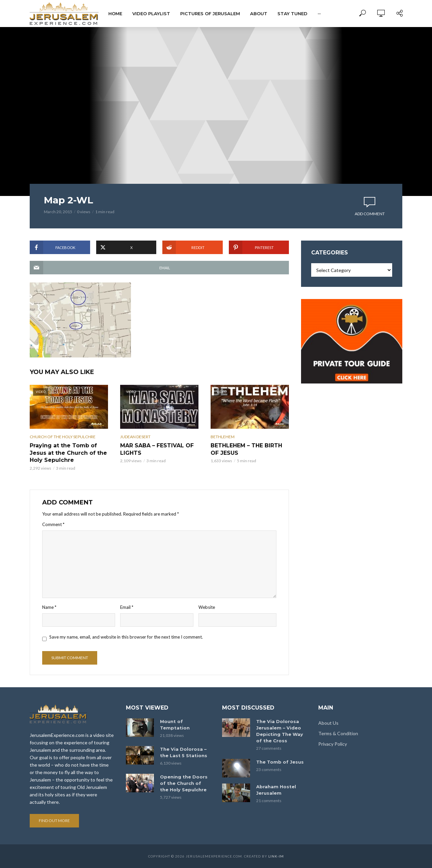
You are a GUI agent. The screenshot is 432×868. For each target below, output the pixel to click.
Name (49, 607)
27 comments (269, 748)
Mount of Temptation (175, 725)
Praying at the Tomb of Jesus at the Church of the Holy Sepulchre (68, 453)
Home (115, 14)
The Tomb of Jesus (280, 762)
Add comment (370, 214)
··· (319, 14)
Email (127, 607)
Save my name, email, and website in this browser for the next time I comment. (126, 637)
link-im (276, 856)
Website (207, 607)
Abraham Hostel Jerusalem (276, 790)
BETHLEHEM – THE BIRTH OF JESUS (246, 449)
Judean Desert (135, 437)
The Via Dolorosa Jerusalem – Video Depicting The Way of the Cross (280, 731)
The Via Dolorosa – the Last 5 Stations (184, 752)
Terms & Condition (338, 733)
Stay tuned (292, 14)
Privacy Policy (333, 744)
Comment (53, 524)
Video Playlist (151, 14)
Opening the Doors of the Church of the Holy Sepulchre (184, 783)
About (259, 14)
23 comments (269, 770)
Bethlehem (223, 437)
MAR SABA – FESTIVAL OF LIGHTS (157, 449)
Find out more (54, 821)
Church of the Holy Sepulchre (63, 437)
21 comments (269, 801)
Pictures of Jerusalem (210, 14)
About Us (328, 723)
